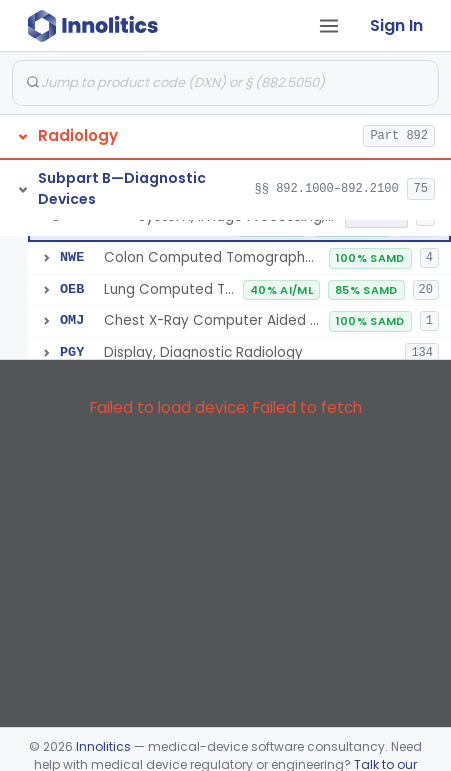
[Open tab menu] (329, 26)
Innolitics (103, 746)
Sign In (396, 25)
